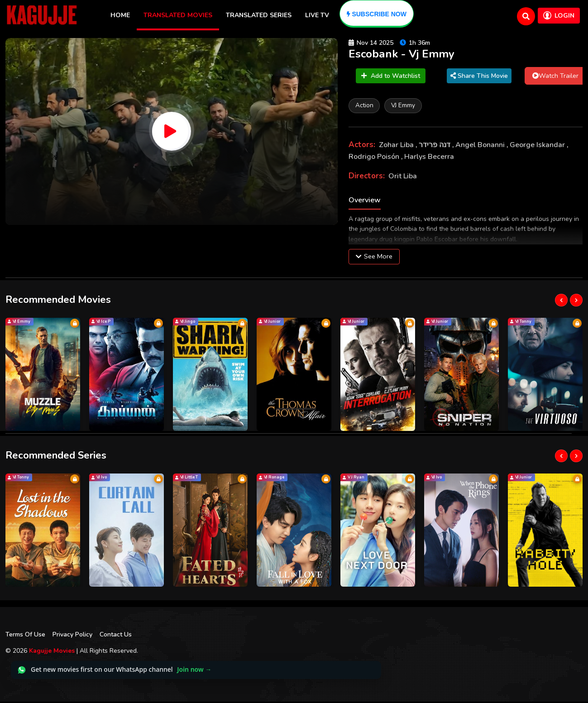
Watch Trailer (555, 77)
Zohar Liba (397, 147)
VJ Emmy (406, 107)
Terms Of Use (25, 636)
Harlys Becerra (429, 158)
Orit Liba (403, 178)
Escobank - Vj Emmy (405, 55)
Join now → (194, 671)
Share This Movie (479, 77)
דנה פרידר (435, 147)
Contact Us (116, 636)
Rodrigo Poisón (375, 158)
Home (120, 15)
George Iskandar (538, 147)
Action (365, 107)
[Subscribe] (377, 14)
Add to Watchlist (391, 77)
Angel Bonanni (481, 147)
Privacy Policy (72, 636)
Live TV (317, 15)
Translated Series (259, 15)
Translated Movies (178, 15)
